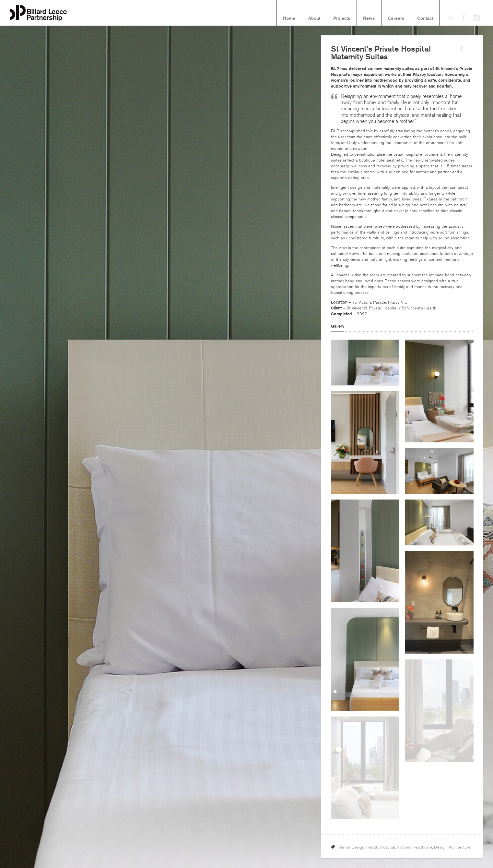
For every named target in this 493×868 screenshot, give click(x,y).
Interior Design (351, 847)
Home (289, 18)
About (314, 18)
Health (372, 847)
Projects (342, 18)
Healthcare (422, 847)
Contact (425, 18)
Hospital (388, 847)
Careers (396, 18)
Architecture (459, 847)
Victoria (404, 847)
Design (440, 847)
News (369, 18)
